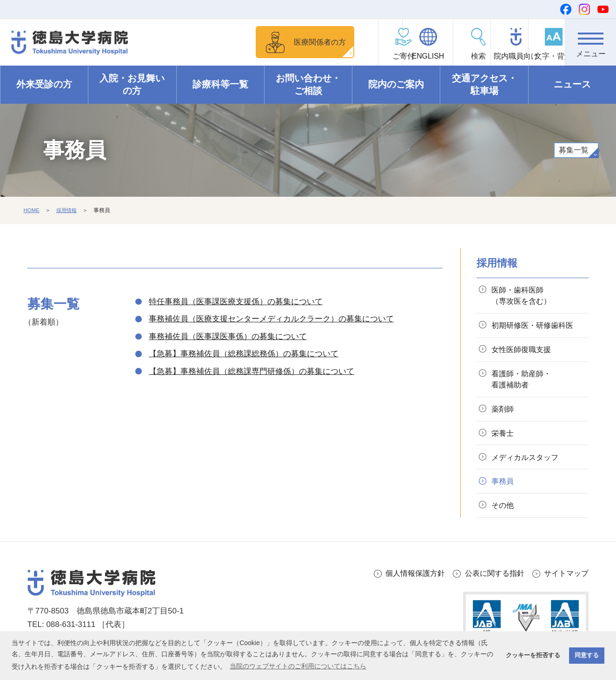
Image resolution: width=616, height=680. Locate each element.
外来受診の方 (44, 85)
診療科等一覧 (220, 85)
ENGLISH (386, 56)
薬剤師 (504, 414)
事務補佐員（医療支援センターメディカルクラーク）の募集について (271, 319)
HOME (32, 211)
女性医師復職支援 (524, 352)
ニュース (572, 85)
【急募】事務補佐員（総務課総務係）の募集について (244, 354)
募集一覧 (573, 150)
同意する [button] (587, 655)
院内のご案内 (396, 85)
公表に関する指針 (490, 582)
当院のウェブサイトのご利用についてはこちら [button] (298, 666)
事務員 (504, 489)
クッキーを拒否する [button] (533, 655)
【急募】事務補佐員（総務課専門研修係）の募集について (252, 371)
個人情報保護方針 (407, 582)
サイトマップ (565, 582)
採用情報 (68, 211)
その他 (504, 514)
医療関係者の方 (265, 42)
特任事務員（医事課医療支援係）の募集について (236, 302)
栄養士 (504, 439)
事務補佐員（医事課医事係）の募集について (228, 337)
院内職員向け (489, 56)
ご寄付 (335, 56)
